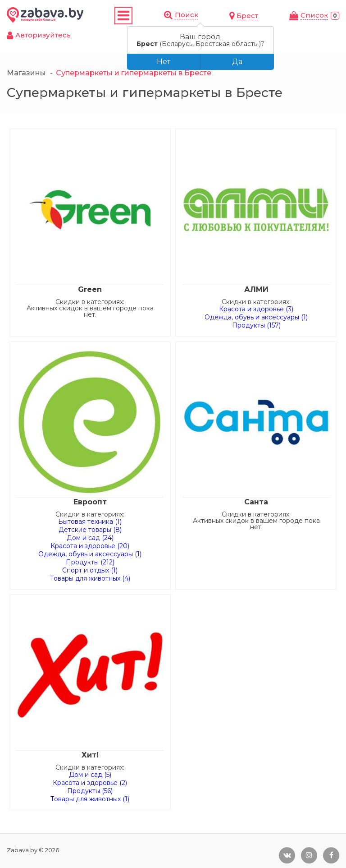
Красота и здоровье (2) (90, 783)
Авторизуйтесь (43, 35)
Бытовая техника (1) (90, 522)
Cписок (314, 15)
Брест (247, 16)
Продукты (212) (90, 562)
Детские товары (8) (90, 530)
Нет (164, 62)
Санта (256, 502)
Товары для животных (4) (90, 578)
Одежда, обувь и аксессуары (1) (256, 317)
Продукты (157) (256, 325)
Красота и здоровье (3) (256, 309)
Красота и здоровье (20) (90, 546)
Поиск (187, 15)
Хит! (90, 755)
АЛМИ (256, 289)
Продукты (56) (90, 791)
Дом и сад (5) (90, 775)
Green (90, 289)
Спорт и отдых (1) (90, 570)
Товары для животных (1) (90, 799)
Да (237, 62)
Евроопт (90, 502)
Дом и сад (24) (90, 538)
